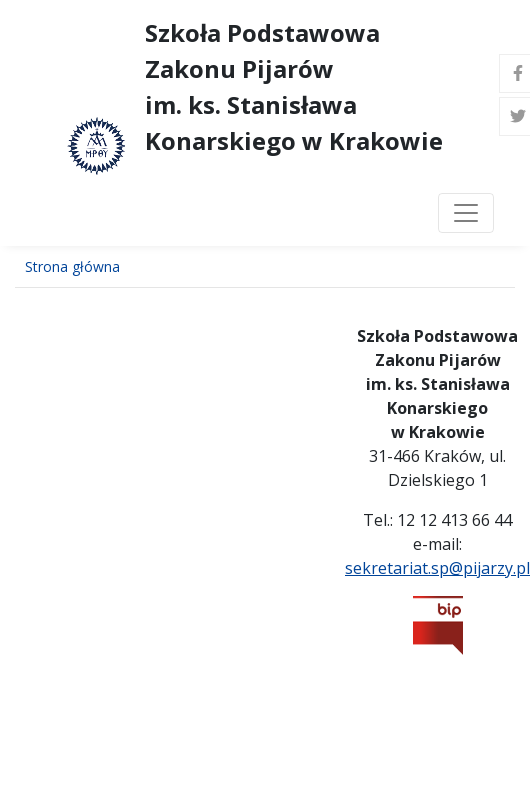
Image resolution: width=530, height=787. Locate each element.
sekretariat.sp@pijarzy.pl (437, 568)
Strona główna (72, 266)
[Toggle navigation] (466, 213)
